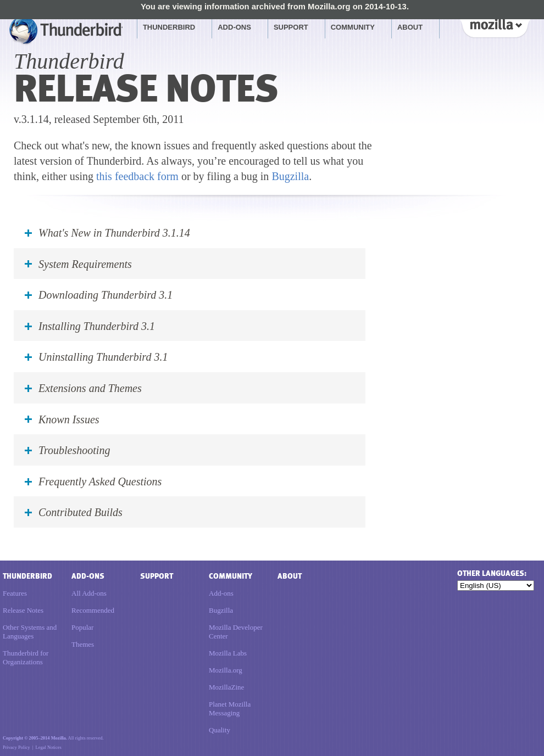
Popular (82, 627)
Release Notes (23, 610)
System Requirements (85, 264)
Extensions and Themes (90, 388)
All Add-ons (89, 593)
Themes (83, 644)
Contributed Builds (81, 512)
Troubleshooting (74, 450)
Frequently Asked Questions (100, 481)
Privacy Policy (16, 747)
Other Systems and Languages (30, 632)
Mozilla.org (226, 670)
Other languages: (492, 573)
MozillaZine (226, 687)
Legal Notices (49, 747)
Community (353, 27)
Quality (220, 730)
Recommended (93, 610)
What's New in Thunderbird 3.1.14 (114, 233)
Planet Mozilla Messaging (230, 709)
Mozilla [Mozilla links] (495, 27)
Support (291, 27)
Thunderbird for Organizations (26, 657)
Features (15, 593)
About (410, 27)
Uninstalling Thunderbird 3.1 (103, 357)
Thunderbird (169, 27)
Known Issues (69, 419)
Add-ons (234, 27)
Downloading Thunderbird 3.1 (106, 295)
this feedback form (137, 176)
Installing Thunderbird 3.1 (97, 326)
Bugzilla (290, 176)
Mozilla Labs (228, 653)
